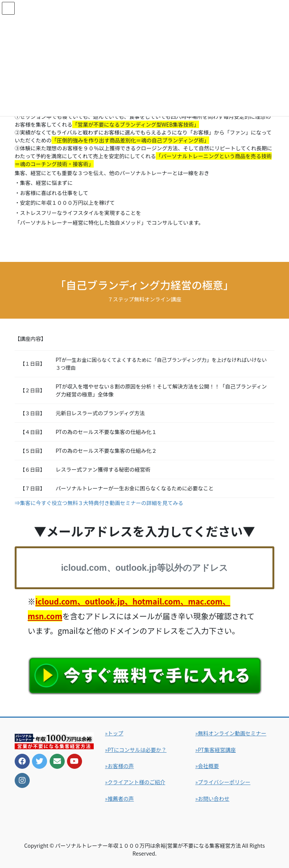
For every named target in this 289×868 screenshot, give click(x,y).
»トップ (114, 733)
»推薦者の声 (119, 798)
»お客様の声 (119, 766)
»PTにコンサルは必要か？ (136, 750)
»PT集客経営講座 (216, 750)
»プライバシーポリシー (223, 782)
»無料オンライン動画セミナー (231, 733)
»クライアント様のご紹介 (135, 782)
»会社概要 (207, 766)
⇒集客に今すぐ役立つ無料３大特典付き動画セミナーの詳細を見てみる (99, 503)
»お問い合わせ (212, 798)
